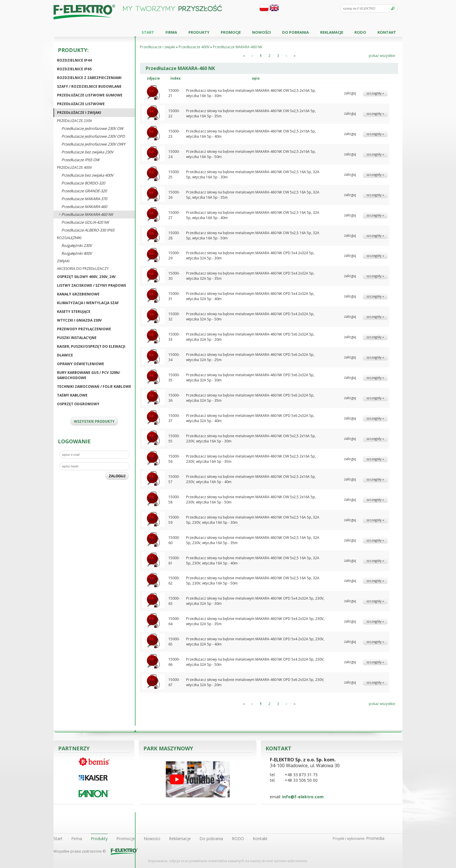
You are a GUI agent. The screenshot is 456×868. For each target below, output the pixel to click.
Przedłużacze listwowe (81, 104)
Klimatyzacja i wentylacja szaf (88, 303)
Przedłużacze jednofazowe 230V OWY (93, 144)
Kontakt (387, 32)
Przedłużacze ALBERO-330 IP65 (88, 230)
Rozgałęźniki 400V (77, 253)
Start (148, 32)
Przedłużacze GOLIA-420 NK (85, 222)
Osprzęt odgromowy (78, 404)
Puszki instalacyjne (77, 338)
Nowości (261, 32)
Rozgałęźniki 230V (77, 245)
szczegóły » (375, 93)
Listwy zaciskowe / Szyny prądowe (92, 285)
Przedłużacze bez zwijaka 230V (87, 152)
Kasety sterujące (74, 312)
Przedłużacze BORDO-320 (83, 183)
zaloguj (350, 93)
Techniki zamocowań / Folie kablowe (94, 387)
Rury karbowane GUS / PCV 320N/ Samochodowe (89, 375)
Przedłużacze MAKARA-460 (84, 207)
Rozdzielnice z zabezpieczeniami (89, 78)
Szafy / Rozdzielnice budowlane (89, 86)
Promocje (231, 32)
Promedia (375, 838)
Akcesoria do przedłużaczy (83, 269)
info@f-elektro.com (303, 797)
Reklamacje (332, 32)
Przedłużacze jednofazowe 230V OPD (93, 136)
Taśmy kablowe (72, 395)
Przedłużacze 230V (74, 121)
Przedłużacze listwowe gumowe (90, 95)
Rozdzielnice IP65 (74, 69)
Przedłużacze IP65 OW (80, 160)
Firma (171, 32)
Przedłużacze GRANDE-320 (84, 191)
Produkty (199, 32)
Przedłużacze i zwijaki (79, 113)
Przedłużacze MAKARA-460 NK (87, 214)
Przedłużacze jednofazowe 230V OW (92, 128)
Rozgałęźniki (69, 238)
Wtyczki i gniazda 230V (79, 320)
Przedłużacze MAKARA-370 (84, 199)
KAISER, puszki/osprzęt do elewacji (91, 346)
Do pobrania (295, 32)
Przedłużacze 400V (74, 167)
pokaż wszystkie (382, 56)
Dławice (65, 355)
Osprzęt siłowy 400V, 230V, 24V (86, 277)
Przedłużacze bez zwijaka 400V (87, 175)
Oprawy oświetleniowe (81, 364)
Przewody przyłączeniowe (84, 329)
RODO (360, 32)
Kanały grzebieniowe (78, 294)
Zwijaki (63, 261)
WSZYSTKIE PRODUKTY (94, 421)
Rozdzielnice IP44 (74, 60)
